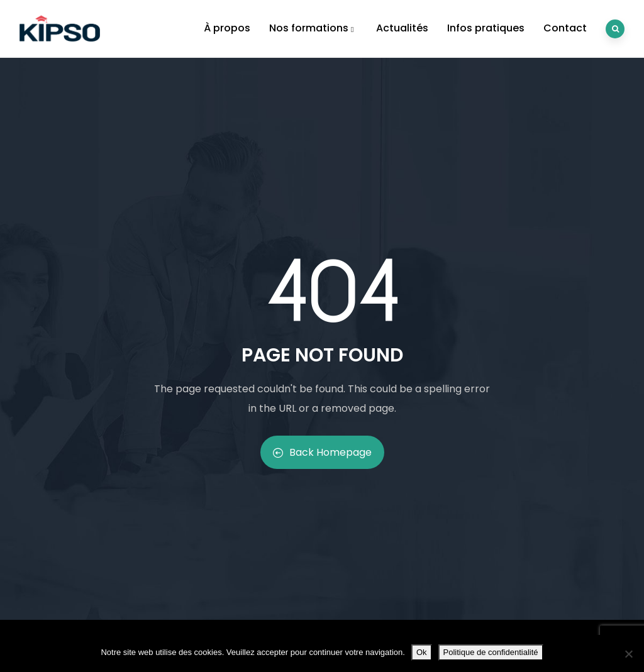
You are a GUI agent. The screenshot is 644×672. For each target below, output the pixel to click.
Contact (565, 28)
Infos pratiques (486, 28)
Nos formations (313, 28)
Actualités (402, 28)
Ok (422, 652)
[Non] (628, 654)
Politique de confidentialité (491, 652)
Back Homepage (322, 452)
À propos (227, 28)
